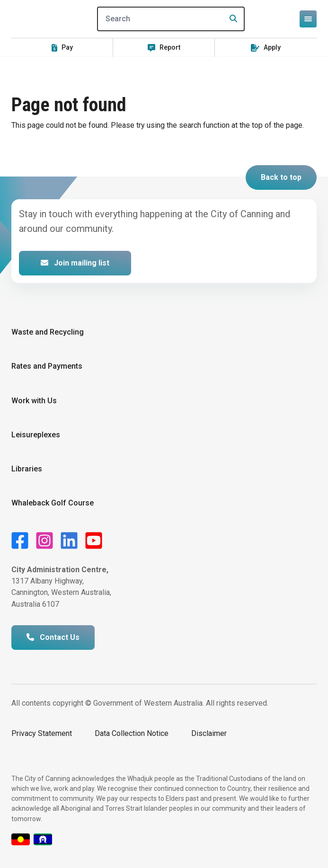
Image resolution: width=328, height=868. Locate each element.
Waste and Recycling (48, 332)
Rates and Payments (47, 366)
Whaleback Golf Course (53, 503)
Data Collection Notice (132, 733)
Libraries (27, 469)
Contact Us (53, 637)
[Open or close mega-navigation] (308, 19)
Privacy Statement (42, 733)
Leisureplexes (36, 435)
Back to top (281, 177)
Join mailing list (75, 263)
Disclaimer (209, 733)
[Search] (171, 19)
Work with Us (34, 401)
